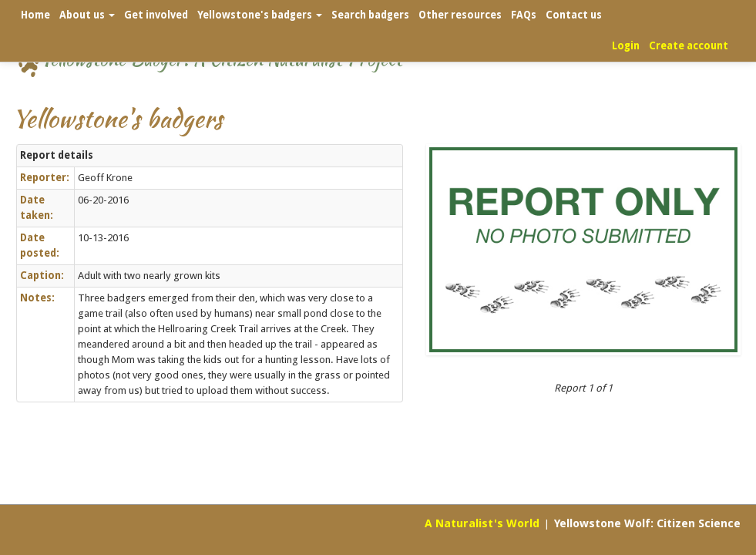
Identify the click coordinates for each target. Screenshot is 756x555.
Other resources (460, 15)
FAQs (524, 15)
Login (626, 46)
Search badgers (370, 15)
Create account (689, 46)
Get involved (156, 15)
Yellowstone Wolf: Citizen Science (647, 523)
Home (35, 15)
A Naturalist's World (482, 523)
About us (87, 15)
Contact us (574, 15)
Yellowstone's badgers (260, 15)
